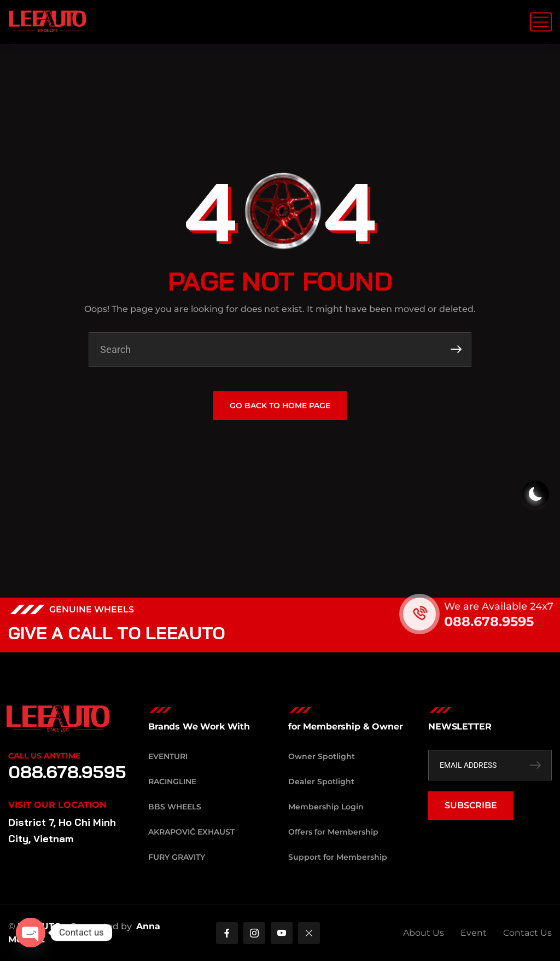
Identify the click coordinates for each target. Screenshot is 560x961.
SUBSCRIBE (471, 805)
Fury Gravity (177, 857)
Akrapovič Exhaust (191, 832)
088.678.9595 (509, 621)
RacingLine (172, 781)
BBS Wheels (175, 807)
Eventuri (168, 756)
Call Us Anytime (44, 756)
